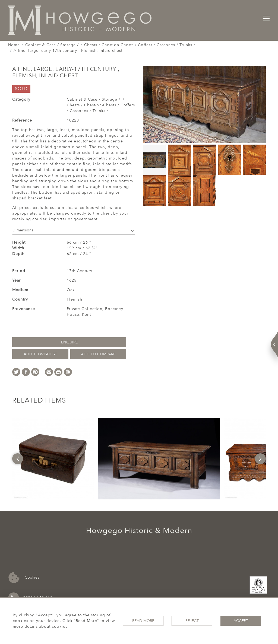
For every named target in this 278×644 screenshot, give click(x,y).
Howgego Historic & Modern (139, 531)
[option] (53, 459)
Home (14, 45)
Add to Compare (98, 354)
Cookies (24, 578)
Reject (192, 621)
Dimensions (74, 230)
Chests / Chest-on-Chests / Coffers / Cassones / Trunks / (140, 45)
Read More (143, 621)
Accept (241, 621)
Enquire (69, 342)
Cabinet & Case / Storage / (52, 45)
